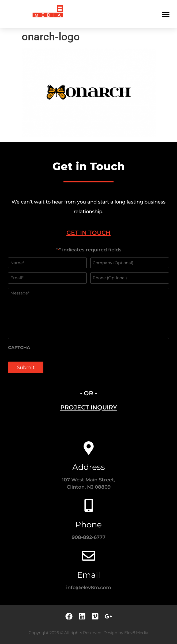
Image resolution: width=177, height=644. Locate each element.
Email (89, 575)
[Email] (89, 556)
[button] (166, 14)
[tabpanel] (88, 313)
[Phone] (89, 505)
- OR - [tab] (88, 393)
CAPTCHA (19, 348)
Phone (88, 525)
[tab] (88, 233)
